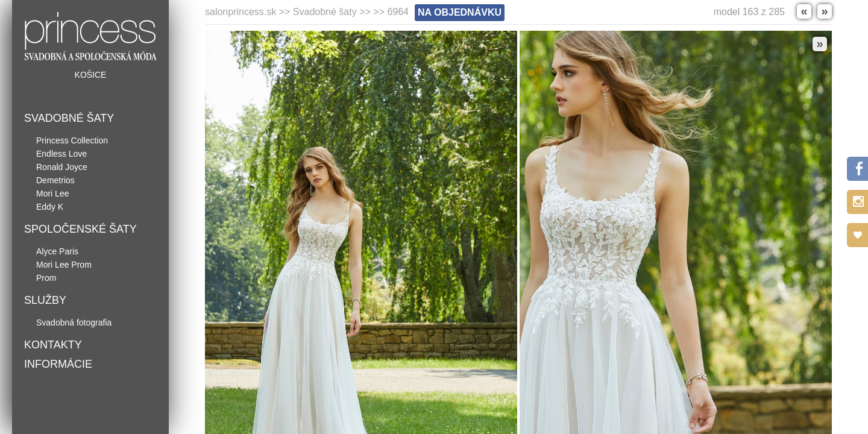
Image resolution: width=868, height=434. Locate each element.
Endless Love (61, 154)
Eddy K (50, 207)
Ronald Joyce (62, 167)
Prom (46, 278)
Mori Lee (52, 193)
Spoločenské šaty (80, 229)
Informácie (58, 364)
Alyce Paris (57, 251)
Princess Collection (72, 140)
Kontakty (53, 345)
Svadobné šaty (69, 118)
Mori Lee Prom (64, 265)
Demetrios (55, 180)
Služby (45, 300)
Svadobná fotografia (74, 322)
